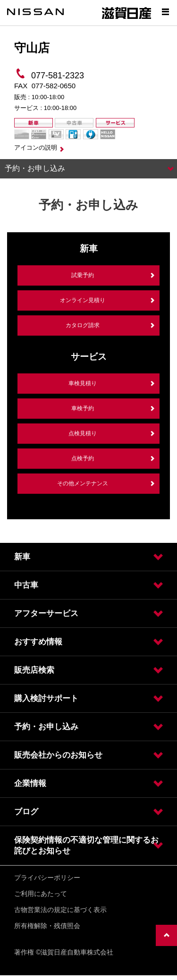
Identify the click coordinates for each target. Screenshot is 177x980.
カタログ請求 (83, 325)
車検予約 (83, 408)
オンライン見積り (83, 300)
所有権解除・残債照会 (47, 926)
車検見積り (83, 383)
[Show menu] (165, 12)
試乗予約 (83, 275)
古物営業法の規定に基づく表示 (60, 910)
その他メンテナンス (83, 483)
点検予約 (83, 458)
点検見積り (83, 433)
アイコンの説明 (36, 148)
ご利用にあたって (41, 894)
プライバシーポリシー (47, 878)
